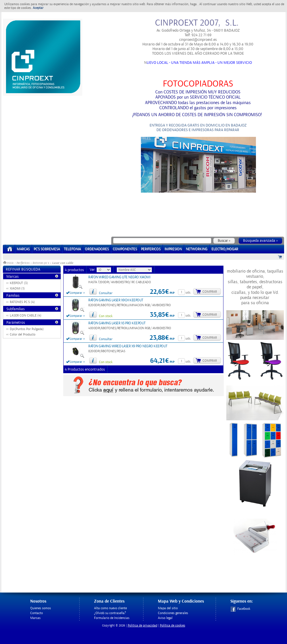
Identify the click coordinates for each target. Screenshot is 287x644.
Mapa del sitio (168, 608)
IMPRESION (173, 249)
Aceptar (38, 8)
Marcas (23, 249)
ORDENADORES (97, 249)
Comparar (76, 293)
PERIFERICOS (151, 249)
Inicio (9, 263)
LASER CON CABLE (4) (26, 316)
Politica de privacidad (142, 625)
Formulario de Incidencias (112, 618)
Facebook (240, 609)
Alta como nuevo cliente (110, 608)
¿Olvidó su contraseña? (110, 613)
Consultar (106, 293)
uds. (188, 293)
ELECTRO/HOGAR (225, 249)
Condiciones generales (173, 613)
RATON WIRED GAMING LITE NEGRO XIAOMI (119, 277)
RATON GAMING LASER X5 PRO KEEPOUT (117, 323)
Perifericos (23, 263)
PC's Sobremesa (47, 249)
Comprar (210, 292)
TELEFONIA (72, 249)
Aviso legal (165, 618)
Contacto (37, 613)
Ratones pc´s (41, 263)
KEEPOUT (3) (19, 283)
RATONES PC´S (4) (22, 302)
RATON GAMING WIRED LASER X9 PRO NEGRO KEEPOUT (128, 346)
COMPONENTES (125, 249)
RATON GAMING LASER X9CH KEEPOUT (116, 300)
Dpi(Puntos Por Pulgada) (27, 329)
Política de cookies (173, 625)
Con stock (106, 316)
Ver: (93, 270)
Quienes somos (41, 608)
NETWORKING (197, 249)
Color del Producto (23, 335)
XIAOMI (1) (17, 289)
